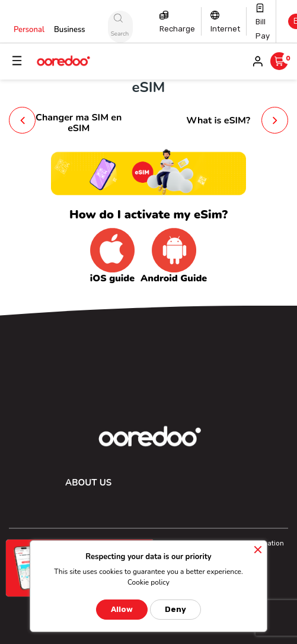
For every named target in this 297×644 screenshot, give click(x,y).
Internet (225, 29)
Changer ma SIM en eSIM (79, 123)
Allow (122, 609)
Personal (29, 30)
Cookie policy (148, 582)
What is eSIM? (218, 120)
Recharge (177, 29)
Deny (175, 609)
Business (70, 30)
